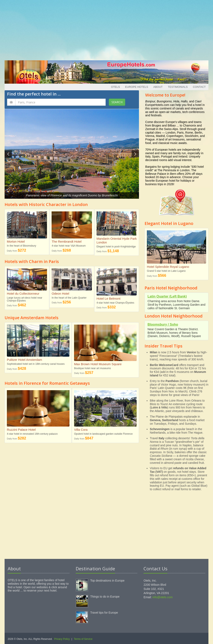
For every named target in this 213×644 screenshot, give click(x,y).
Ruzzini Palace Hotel (21, 430)
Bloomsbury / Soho (163, 324)
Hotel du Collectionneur (23, 293)
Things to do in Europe (105, 597)
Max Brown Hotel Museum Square (98, 364)
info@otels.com (163, 597)
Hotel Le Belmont (108, 298)
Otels (116, 87)
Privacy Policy (62, 639)
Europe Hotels (137, 87)
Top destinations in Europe (107, 581)
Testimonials (178, 87)
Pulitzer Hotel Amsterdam (24, 360)
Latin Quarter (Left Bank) (167, 296)
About (158, 87)
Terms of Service (83, 639)
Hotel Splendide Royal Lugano (168, 267)
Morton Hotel (16, 241)
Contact (199, 87)
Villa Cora (81, 430)
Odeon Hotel (60, 293)
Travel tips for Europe (104, 613)
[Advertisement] (106, 29)
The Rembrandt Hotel (66, 241)
